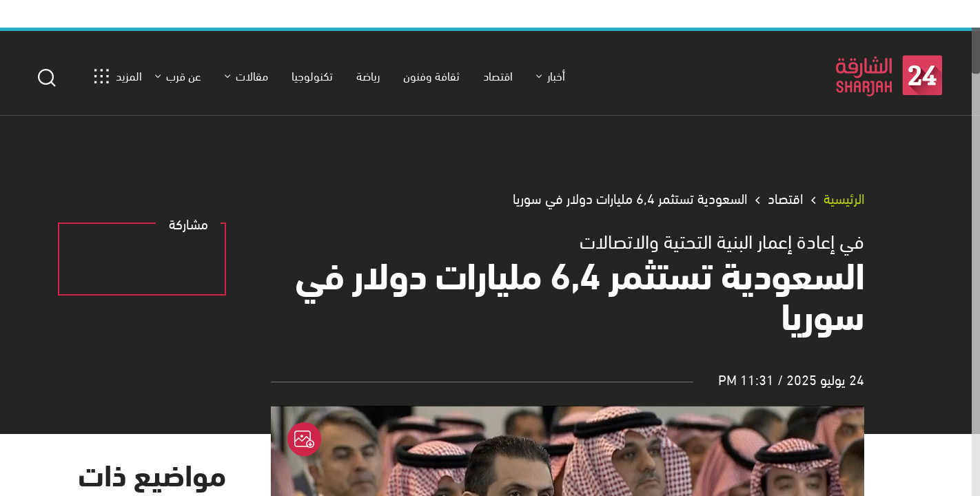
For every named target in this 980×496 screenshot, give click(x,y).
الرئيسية (844, 198)
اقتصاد (785, 198)
